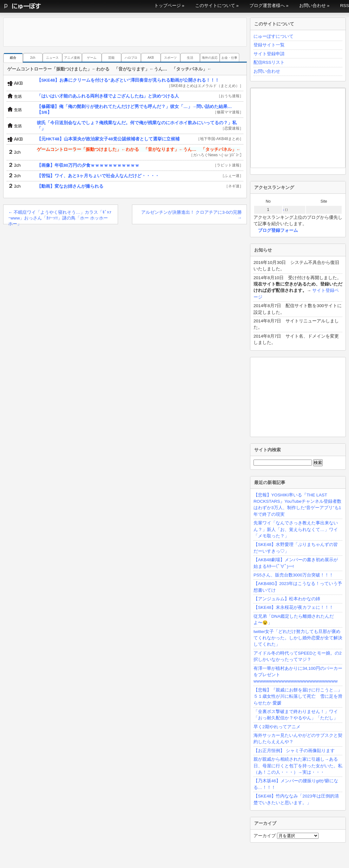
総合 (13, 58)
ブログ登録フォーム (278, 230)
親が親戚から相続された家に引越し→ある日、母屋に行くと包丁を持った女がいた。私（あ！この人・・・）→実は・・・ (298, 766)
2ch (33, 58)
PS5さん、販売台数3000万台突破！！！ (293, 575)
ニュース (52, 58)
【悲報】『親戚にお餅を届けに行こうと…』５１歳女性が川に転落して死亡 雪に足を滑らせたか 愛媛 (298, 696)
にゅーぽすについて (273, 36)
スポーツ (170, 58)
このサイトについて (215, 6)
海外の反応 (210, 58)
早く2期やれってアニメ (277, 727)
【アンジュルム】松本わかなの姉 (287, 599)
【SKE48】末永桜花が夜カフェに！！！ (293, 607)
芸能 (111, 58)
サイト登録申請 (269, 54)
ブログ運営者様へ (267, 6)
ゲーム (92, 58)
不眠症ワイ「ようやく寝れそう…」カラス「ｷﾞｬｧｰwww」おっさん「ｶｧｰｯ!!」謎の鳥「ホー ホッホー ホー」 (60, 217)
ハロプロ (131, 58)
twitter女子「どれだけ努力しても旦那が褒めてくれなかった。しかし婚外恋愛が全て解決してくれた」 (298, 638)
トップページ (168, 6)
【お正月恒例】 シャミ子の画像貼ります (294, 751)
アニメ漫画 (72, 58)
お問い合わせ (313, 6)
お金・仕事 (229, 58)
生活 (190, 58)
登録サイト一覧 (269, 45)
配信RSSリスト (269, 62)
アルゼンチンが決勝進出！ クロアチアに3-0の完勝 (191, 215)
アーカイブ (265, 836)
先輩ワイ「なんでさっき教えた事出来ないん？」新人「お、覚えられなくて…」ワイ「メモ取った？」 (296, 529)
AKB (151, 58)
